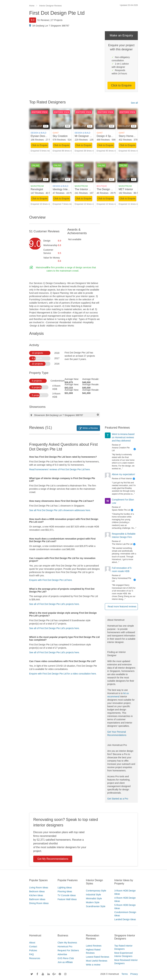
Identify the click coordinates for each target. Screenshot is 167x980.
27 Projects (57, 20)
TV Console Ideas (67, 895)
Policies (33, 950)
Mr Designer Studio (86, 136)
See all (134, 103)
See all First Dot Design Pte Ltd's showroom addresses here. (60, 510)
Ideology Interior (62, 189)
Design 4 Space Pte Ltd (110, 136)
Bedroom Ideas (37, 891)
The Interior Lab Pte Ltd (88, 189)
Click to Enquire (121, 85)
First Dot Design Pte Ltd (57, 13)
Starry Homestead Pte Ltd (134, 136)
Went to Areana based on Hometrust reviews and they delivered (123, 437)
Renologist (37, 189)
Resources (35, 958)
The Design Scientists (109, 189)
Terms (125, 974)
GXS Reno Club (66, 958)
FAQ (31, 954)
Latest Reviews (94, 946)
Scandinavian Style (96, 906)
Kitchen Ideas (36, 895)
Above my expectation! (123, 474)
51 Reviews (43, 20)
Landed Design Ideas (125, 919)
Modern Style (93, 902)
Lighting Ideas (65, 888)
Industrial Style (93, 895)
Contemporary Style (96, 891)
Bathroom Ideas (37, 899)
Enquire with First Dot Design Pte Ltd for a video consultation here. (63, 674)
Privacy (134, 974)
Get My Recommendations (53, 859)
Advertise (62, 954)
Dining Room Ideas (39, 903)
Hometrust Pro (65, 947)
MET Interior (126, 189)
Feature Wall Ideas (67, 899)
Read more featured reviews (122, 606)
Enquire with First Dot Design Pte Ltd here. (51, 580)
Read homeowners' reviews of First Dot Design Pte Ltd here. (60, 469)
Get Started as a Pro (118, 799)
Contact (33, 947)
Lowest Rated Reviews (98, 957)
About (32, 943)
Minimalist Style (94, 898)
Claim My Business (67, 943)
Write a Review (88, 428)
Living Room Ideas (39, 888)
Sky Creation (60, 136)
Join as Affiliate (65, 962)
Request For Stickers (68, 950)
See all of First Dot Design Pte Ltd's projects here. (54, 604)
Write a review (93, 965)
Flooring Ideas (65, 891)
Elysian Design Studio (43, 136)
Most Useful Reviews (97, 961)
